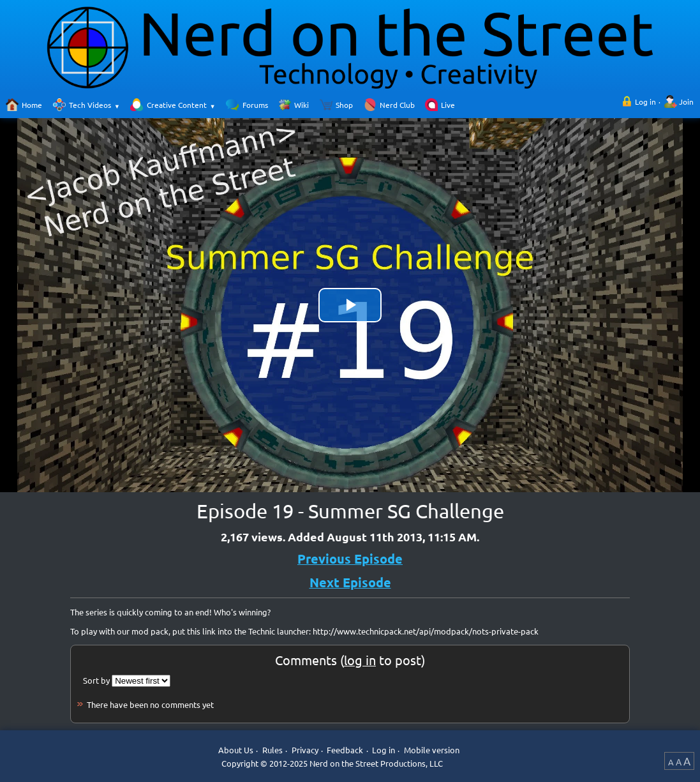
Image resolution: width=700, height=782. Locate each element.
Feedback (345, 750)
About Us (236, 750)
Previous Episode (350, 559)
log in (360, 660)
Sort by (96, 680)
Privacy (305, 750)
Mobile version (432, 750)
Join (686, 102)
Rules (272, 750)
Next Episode (350, 582)
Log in (645, 102)
